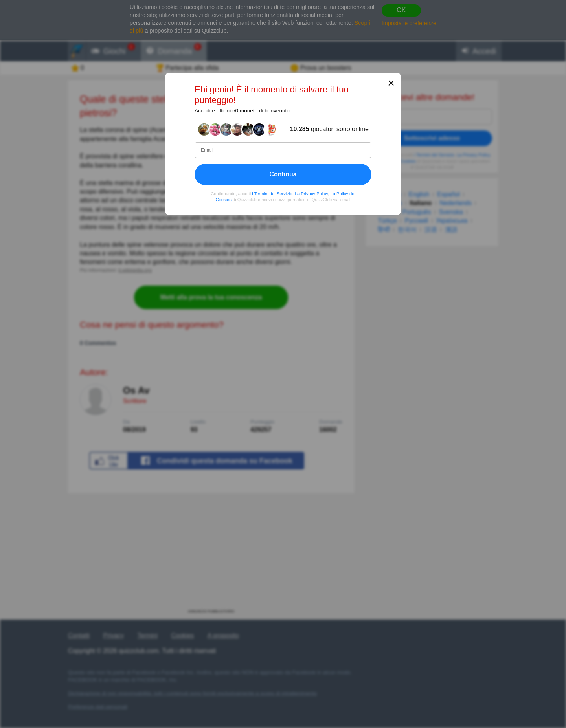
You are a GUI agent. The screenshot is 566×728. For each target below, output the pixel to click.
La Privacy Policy (311, 194)
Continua (283, 174)
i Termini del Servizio (272, 194)
